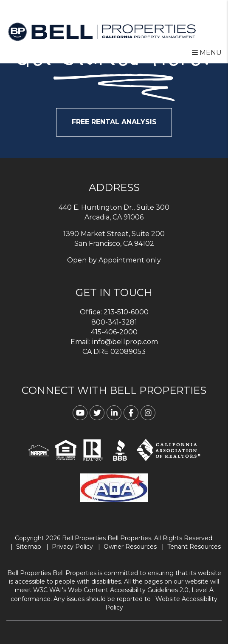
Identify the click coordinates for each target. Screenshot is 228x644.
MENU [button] (207, 53)
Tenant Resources (194, 547)
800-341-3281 (114, 322)
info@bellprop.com (125, 342)
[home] (102, 31)
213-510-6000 (126, 312)
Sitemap (29, 547)
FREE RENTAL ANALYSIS (114, 122)
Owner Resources (130, 547)
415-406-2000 (114, 332)
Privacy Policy (72, 547)
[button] (80, 413)
